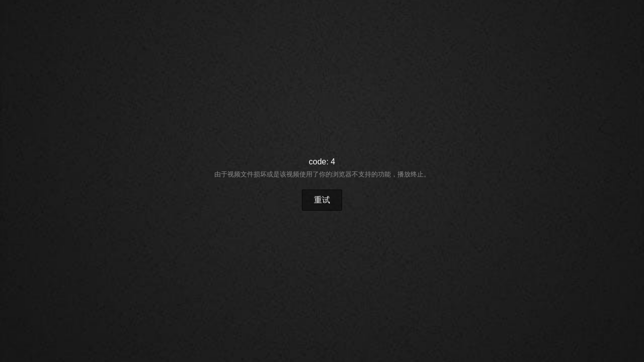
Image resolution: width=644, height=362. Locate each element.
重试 (322, 200)
